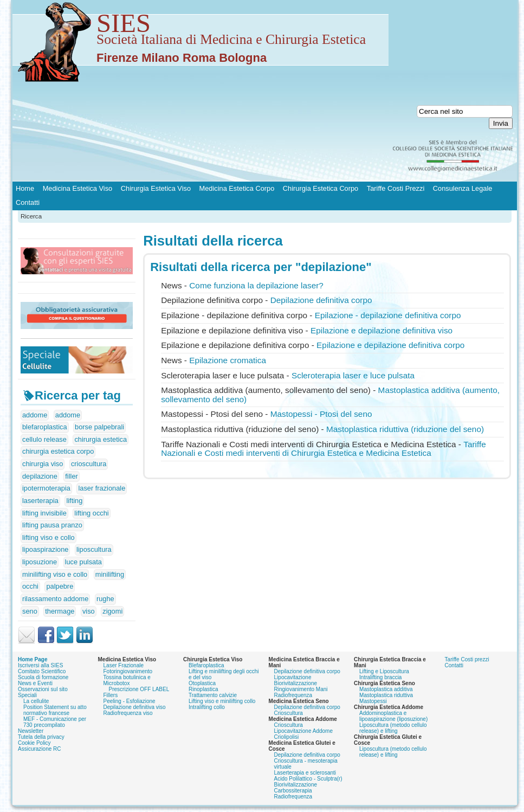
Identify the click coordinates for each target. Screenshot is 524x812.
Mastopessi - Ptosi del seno (321, 414)
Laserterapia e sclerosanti (305, 773)
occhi (30, 586)
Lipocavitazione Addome (303, 731)
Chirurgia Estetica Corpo (321, 188)
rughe (105, 599)
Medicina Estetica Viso (78, 188)
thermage (60, 611)
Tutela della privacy (41, 737)
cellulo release (44, 439)
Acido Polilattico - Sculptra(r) (308, 779)
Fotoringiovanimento (128, 671)
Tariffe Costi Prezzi (396, 188)
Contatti (28, 202)
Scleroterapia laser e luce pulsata (353, 375)
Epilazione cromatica (228, 360)
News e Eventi (35, 683)
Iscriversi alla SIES (40, 665)
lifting (74, 501)
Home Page (33, 659)
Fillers (111, 695)
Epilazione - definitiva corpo (388, 315)
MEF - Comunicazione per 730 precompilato (55, 722)
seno (30, 611)
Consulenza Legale (463, 188)
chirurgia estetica (101, 439)
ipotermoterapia (46, 488)
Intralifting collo (207, 707)
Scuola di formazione (43, 677)
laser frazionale (102, 488)
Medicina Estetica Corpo (237, 188)
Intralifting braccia (380, 677)
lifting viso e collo (48, 537)
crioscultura (89, 464)
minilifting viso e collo (55, 574)
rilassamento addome (55, 599)
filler (71, 476)
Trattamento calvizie (213, 695)
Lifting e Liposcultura (384, 671)
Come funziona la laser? (256, 285)
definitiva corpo (321, 300)
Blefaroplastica (206, 665)
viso (89, 611)
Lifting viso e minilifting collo (222, 701)
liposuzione (40, 562)
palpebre (60, 586)
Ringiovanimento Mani (301, 689)
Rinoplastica (203, 689)
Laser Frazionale (124, 665)
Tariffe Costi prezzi (467, 659)
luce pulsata (83, 562)
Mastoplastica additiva (386, 689)
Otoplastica (202, 683)
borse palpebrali (99, 427)
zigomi (112, 611)
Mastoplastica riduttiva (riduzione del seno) (405, 429)
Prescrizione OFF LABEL (139, 689)
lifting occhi (91, 513)
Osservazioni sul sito (43, 689)
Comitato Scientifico (42, 671)
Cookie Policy (34, 743)
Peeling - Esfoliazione (130, 701)
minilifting (110, 574)
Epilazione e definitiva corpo (390, 345)
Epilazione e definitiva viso (381, 330)
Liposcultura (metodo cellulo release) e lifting (393, 728)
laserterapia (40, 501)
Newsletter (31, 731)
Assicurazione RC (39, 749)
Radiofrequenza (293, 695)
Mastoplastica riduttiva (386, 695)
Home (25, 188)
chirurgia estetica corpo (58, 451)
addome (35, 415)
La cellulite (36, 701)
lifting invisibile (44, 513)
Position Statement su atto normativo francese (55, 710)
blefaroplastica (45, 427)
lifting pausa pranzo (52, 525)
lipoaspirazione (45, 549)
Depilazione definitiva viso (135, 707)
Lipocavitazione (293, 677)
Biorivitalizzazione (296, 683)
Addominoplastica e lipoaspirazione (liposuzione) (393, 716)
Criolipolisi (287, 737)
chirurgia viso (43, 464)
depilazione (40, 476)
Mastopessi (373, 701)
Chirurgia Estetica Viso (156, 188)
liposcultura (94, 549)
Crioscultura (289, 713)
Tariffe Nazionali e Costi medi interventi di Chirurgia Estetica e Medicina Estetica (324, 449)
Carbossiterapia (293, 791)
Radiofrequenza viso (128, 713)
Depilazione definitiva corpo (307, 671)
